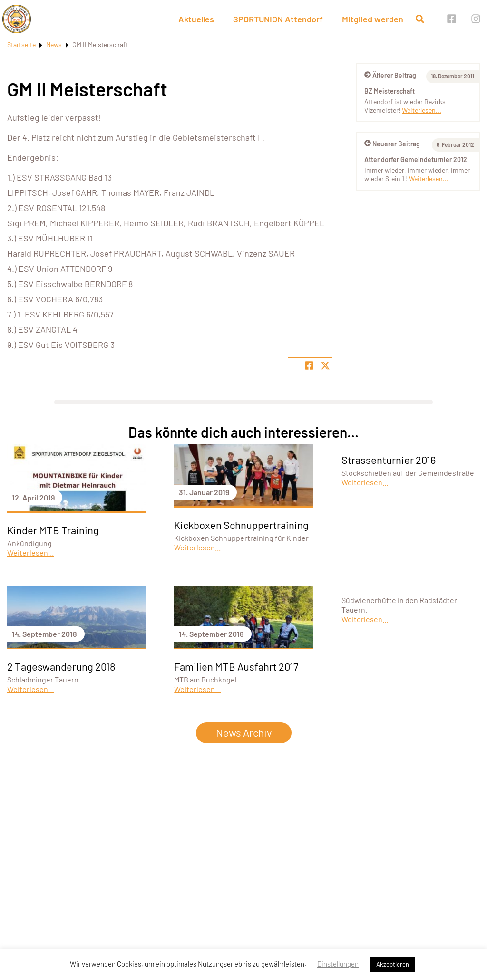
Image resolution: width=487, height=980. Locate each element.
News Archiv (244, 732)
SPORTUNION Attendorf (278, 19)
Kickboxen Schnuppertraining (241, 525)
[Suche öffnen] (420, 19)
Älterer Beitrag (390, 75)
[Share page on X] (325, 365)
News (54, 44)
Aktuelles (196, 19)
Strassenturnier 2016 (389, 460)
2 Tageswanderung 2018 (61, 666)
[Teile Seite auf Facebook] (309, 365)
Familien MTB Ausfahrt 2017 (236, 666)
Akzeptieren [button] (393, 964)
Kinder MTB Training (53, 530)
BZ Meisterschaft (390, 91)
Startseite (21, 44)
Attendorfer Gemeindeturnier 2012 (416, 159)
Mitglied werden (373, 19)
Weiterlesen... (422, 110)
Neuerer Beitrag (392, 144)
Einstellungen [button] (338, 964)
